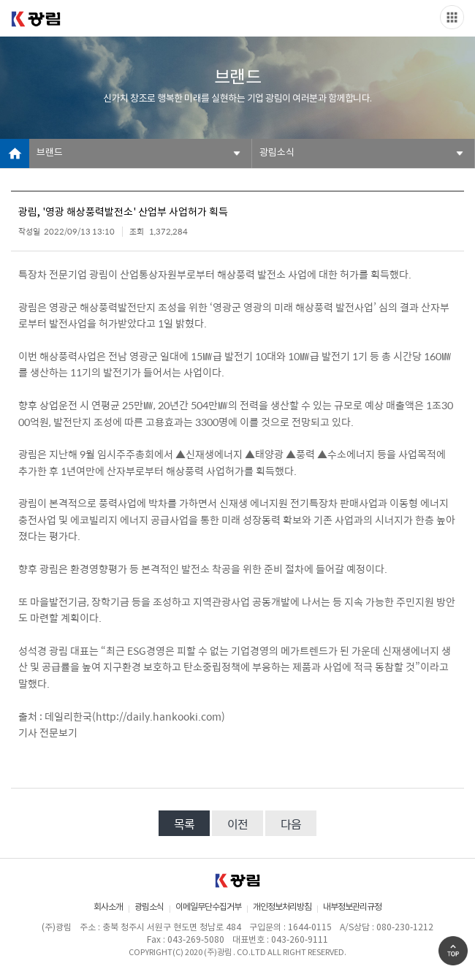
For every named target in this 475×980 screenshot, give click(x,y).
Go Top (453, 951)
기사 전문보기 (48, 732)
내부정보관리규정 (352, 907)
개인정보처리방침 (282, 907)
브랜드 (50, 153)
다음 (291, 824)
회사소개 (108, 907)
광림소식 (277, 153)
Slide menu (452, 17)
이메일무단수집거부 (208, 907)
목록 (184, 824)
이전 (237, 824)
